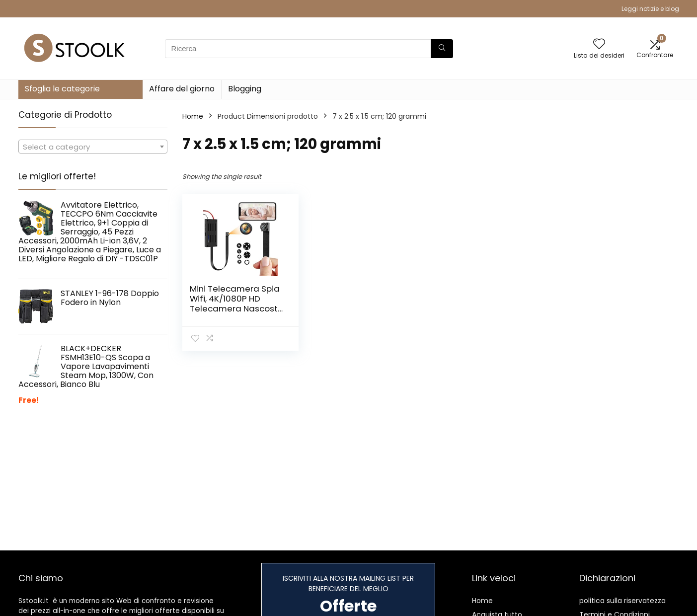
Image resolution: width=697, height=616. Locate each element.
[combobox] (93, 147)
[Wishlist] (599, 44)
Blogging (245, 89)
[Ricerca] (442, 49)
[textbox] (93, 147)
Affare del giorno (182, 89)
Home (193, 116)
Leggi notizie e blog (650, 9)
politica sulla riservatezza (622, 601)
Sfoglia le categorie (62, 89)
